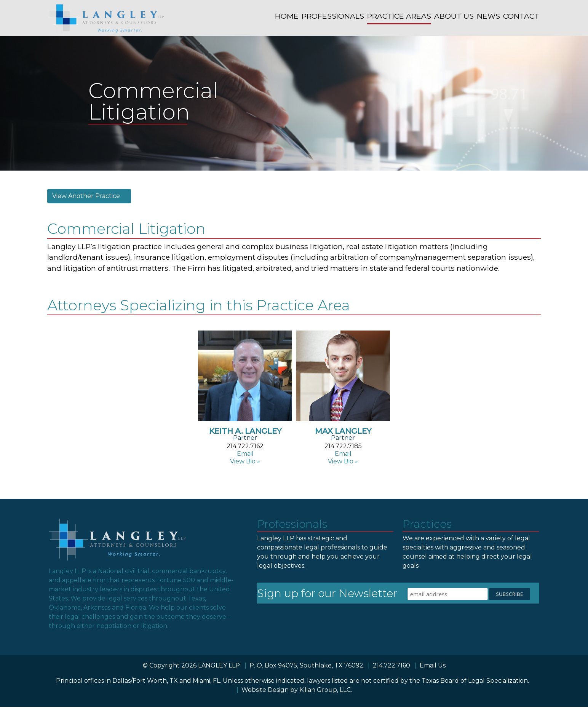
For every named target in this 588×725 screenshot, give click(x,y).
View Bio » (245, 461)
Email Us (433, 665)
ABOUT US (454, 16)
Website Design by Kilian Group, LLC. (297, 690)
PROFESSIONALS (333, 16)
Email (245, 454)
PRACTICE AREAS (399, 16)
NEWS (488, 16)
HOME (287, 16)
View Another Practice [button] (87, 196)
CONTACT (521, 16)
